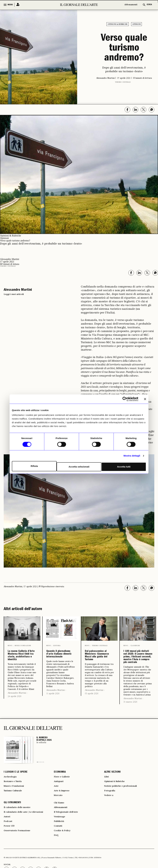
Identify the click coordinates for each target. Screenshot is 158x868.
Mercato (59, 831)
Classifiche (135, 646)
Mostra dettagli (132, 456)
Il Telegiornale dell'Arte (68, 851)
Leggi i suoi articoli (14, 294)
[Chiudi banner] (145, 400)
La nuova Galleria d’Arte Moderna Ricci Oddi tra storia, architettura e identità (22, 665)
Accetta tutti (124, 466)
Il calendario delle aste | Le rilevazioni (27, 851)
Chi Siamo (60, 839)
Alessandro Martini (17, 712)
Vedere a (109, 831)
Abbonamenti (131, 5)
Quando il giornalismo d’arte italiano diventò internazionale (60, 662)
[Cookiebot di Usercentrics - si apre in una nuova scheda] (125, 400)
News (10, 646)
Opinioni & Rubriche (118, 24)
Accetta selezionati (79, 466)
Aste (56, 820)
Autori (7, 856)
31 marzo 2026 (130, 733)
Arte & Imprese (63, 825)
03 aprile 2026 (92, 717)
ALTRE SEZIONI (112, 803)
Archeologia (11, 809)
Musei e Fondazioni (23, 646)
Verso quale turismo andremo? (124, 49)
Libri (107, 809)
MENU (10, 5)
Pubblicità (60, 862)
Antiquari (59, 814)
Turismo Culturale (123, 82)
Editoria (57, 646)
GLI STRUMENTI (12, 839)
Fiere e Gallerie (63, 809)
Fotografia (110, 825)
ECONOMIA (60, 803)
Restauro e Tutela (14, 814)
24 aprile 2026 (15, 715)
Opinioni (136, 24)
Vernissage (60, 856)
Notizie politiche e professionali (123, 820)
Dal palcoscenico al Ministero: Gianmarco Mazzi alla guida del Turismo (97, 667)
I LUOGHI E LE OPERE (16, 803)
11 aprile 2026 (53, 710)
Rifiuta (34, 466)
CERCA (149, 5)
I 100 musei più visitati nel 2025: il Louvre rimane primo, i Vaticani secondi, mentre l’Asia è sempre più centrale (138, 672)
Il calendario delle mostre (20, 845)
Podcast (9, 862)
